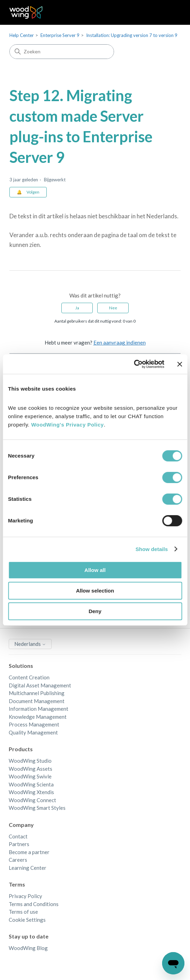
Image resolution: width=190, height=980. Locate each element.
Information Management (39, 709)
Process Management (34, 724)
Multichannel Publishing (37, 693)
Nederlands (30, 644)
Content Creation (29, 677)
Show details (152, 549)
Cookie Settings (27, 920)
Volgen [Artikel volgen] (33, 192)
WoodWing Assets (31, 769)
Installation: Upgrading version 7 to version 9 (132, 35)
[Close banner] (180, 364)
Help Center (22, 35)
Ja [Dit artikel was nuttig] (77, 308)
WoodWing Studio (30, 761)
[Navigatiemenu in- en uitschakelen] (168, 13)
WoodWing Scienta (31, 784)
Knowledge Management (38, 717)
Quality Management (33, 732)
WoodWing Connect (32, 800)
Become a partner (29, 852)
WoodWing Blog (28, 948)
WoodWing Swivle (30, 776)
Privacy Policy (25, 896)
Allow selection (95, 591)
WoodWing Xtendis (31, 792)
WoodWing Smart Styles (37, 808)
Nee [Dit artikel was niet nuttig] (113, 308)
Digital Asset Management (40, 685)
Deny (95, 611)
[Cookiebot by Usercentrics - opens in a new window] (134, 364)
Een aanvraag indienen (120, 342)
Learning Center (28, 868)
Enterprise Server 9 (60, 35)
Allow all (95, 570)
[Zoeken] (62, 52)
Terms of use (23, 912)
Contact (18, 836)
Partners (19, 844)
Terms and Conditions (34, 904)
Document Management (37, 701)
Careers (18, 860)
